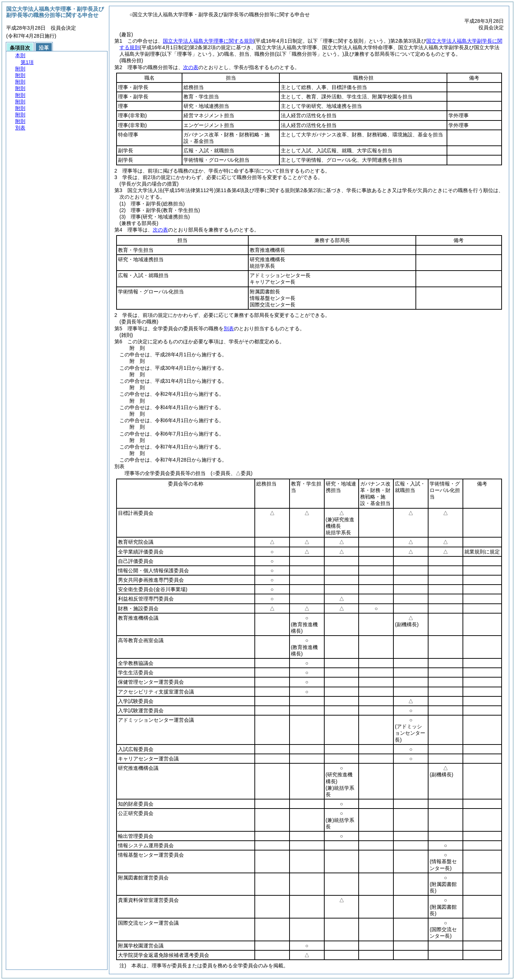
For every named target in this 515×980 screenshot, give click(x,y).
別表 (229, 328)
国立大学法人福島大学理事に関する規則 (208, 41)
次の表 (191, 67)
